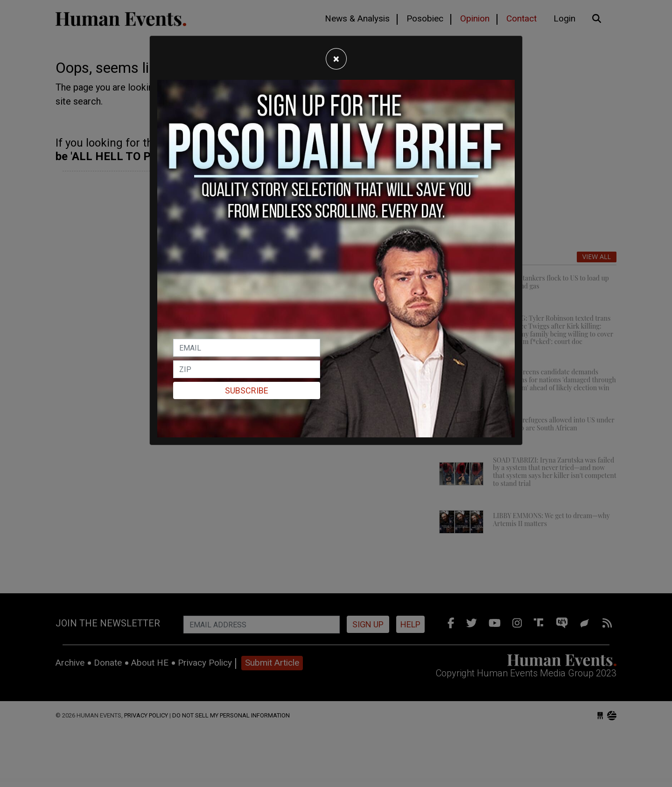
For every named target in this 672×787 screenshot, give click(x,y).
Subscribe (247, 390)
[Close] (336, 59)
